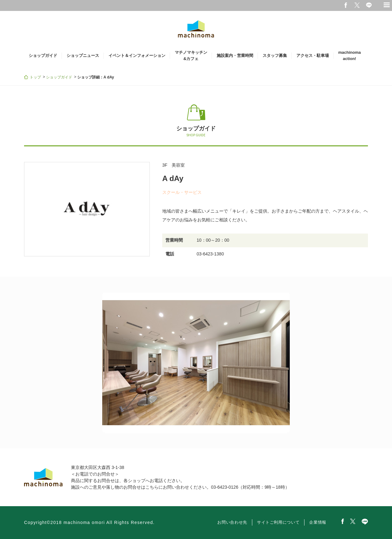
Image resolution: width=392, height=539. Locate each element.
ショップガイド (43, 55)
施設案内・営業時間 (235, 55)
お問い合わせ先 (232, 522)
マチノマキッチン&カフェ (191, 55)
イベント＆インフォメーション (137, 55)
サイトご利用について (278, 522)
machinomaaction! (349, 55)
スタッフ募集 (275, 55)
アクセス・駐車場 (313, 55)
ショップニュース (83, 55)
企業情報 (318, 522)
